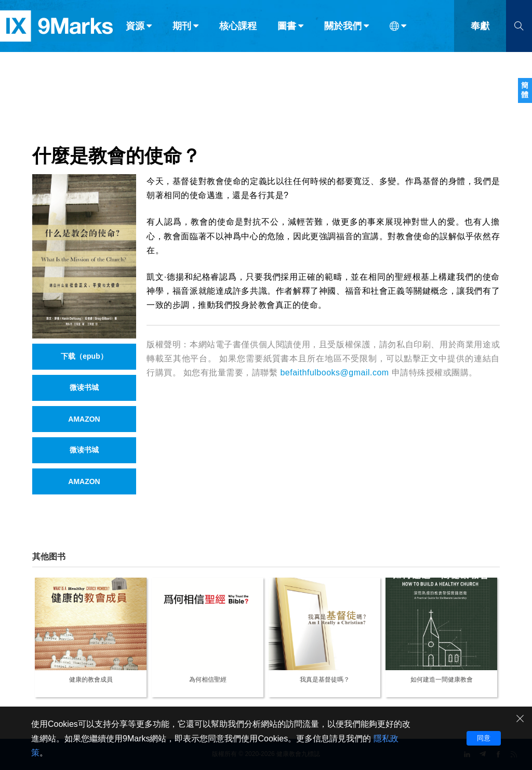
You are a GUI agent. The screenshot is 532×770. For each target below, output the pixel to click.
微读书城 (84, 387)
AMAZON (84, 419)
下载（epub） (84, 356)
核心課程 (238, 30)
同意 (484, 738)
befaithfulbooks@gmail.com (334, 373)
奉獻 (480, 30)
